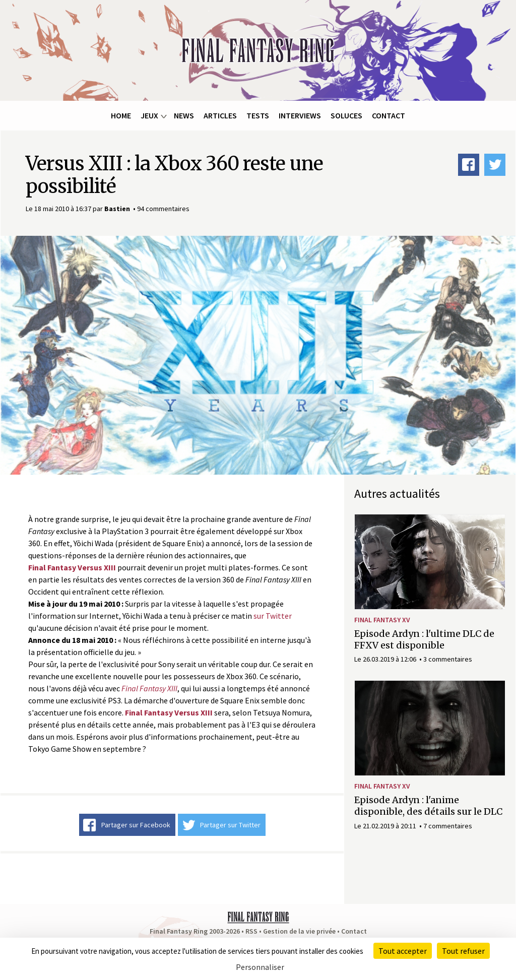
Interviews (300, 115)
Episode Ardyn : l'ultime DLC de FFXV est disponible (424, 639)
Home (121, 115)
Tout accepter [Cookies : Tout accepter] (403, 951)
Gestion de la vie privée (299, 931)
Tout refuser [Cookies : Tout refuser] (463, 951)
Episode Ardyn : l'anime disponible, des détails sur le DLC (428, 806)
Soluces (346, 115)
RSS (251, 931)
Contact (389, 115)
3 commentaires (448, 659)
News (184, 115)
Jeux (149, 115)
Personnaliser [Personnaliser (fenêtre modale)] (260, 967)
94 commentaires (163, 209)
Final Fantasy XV (382, 620)
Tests (258, 115)
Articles (220, 115)
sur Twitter (273, 616)
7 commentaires (448, 826)
